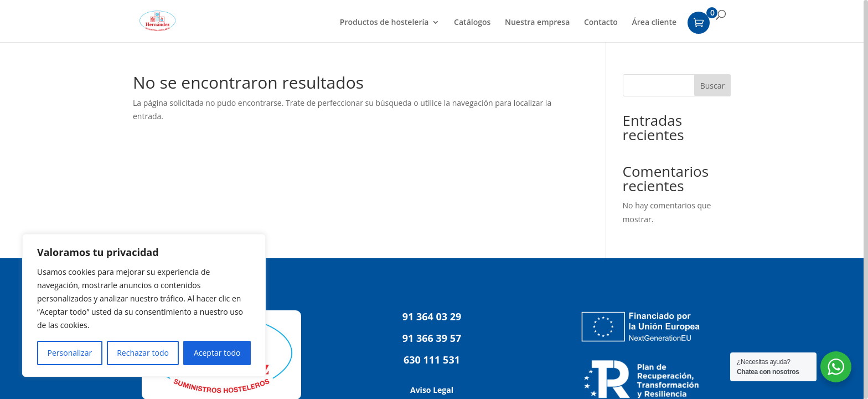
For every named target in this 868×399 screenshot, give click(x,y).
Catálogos (472, 23)
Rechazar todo (143, 353)
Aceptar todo (217, 353)
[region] (434, 199)
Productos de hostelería (384, 23)
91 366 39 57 (432, 338)
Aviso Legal (432, 390)
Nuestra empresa (537, 23)
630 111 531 (432, 360)
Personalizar (70, 353)
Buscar (713, 86)
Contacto (601, 23)
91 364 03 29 (432, 316)
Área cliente (654, 23)
